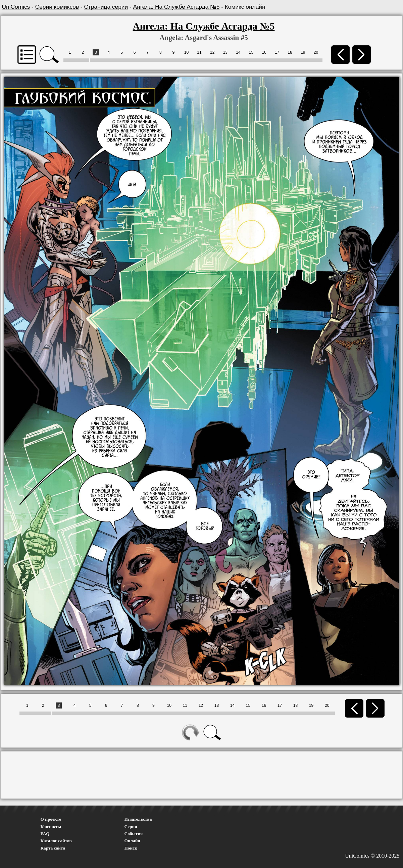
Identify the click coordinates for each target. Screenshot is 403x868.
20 (316, 52)
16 (264, 52)
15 (251, 52)
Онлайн (133, 841)
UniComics (16, 7)
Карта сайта (53, 848)
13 (225, 52)
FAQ (45, 834)
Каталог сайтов (56, 841)
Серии (131, 827)
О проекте (51, 819)
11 (199, 52)
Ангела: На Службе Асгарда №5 (177, 7)
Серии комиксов (57, 7)
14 (238, 52)
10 (186, 52)
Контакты (51, 827)
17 (277, 52)
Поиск (131, 848)
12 (212, 52)
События (134, 834)
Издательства (138, 819)
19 (303, 52)
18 (290, 52)
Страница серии (106, 7)
